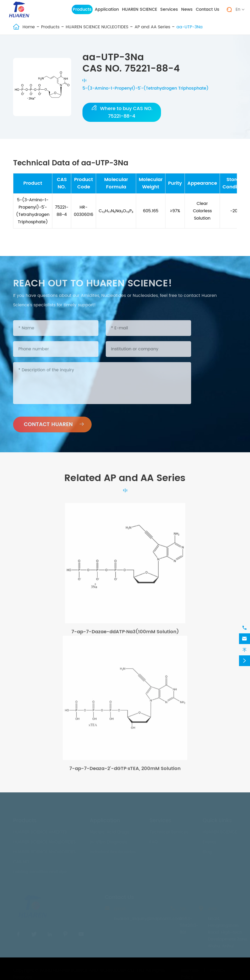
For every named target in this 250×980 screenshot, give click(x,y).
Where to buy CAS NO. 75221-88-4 (122, 112)
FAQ (154, 841)
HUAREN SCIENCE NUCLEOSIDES (44, 851)
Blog (207, 851)
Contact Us (208, 9)
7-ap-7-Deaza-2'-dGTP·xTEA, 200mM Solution (125, 771)
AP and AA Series (152, 27)
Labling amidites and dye (40, 870)
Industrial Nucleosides (113, 851)
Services (169, 9)
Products (82, 9)
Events (209, 841)
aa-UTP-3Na (190, 27)
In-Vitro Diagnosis (108, 841)
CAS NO (21, 861)
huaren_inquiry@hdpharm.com (148, 917)
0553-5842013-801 (189, 924)
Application (107, 9)
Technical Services (169, 831)
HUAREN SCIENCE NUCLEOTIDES (97, 27)
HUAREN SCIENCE (140, 9)
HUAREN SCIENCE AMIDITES (40, 831)
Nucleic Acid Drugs (110, 831)
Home (29, 27)
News (187, 9)
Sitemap (190, 969)
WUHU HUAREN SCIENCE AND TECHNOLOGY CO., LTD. (92, 969)
